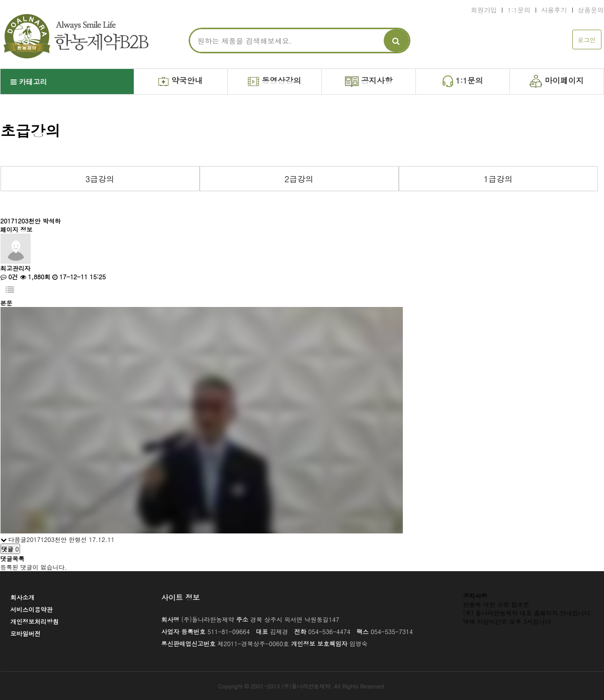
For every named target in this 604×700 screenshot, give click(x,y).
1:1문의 (519, 10)
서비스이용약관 (32, 609)
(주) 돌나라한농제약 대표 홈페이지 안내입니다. (528, 613)
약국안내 (181, 80)
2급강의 (299, 179)
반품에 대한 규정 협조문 (496, 604)
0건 (9, 277)
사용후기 (554, 10)
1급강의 (498, 179)
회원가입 (484, 10)
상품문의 (591, 10)
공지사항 (369, 81)
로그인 (587, 40)
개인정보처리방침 (35, 621)
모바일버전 (26, 633)
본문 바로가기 (0, 0)
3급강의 (100, 179)
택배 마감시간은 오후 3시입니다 (507, 621)
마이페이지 (557, 81)
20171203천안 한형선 (57, 539)
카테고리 (29, 82)
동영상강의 (274, 80)
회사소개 (23, 597)
